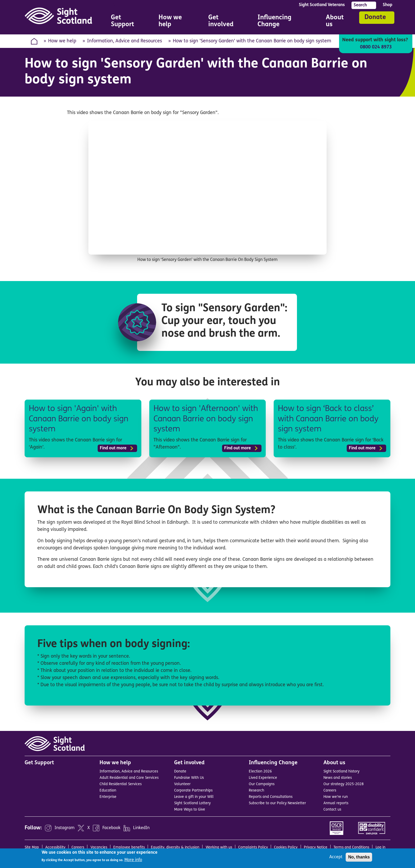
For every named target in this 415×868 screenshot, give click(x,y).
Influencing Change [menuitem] (284, 22)
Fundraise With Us (189, 778)
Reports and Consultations (271, 797)
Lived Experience (263, 778)
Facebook (111, 828)
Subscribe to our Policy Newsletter (277, 803)
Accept (336, 857)
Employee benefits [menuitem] (129, 847)
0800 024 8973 (376, 47)
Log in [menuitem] (380, 847)
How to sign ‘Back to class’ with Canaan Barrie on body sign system (330, 419)
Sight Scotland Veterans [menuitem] (322, 5)
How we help (62, 41)
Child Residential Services (121, 784)
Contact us (332, 810)
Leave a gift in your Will (194, 797)
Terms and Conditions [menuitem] (351, 847)
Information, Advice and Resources (125, 41)
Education (108, 791)
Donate (375, 17)
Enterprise (108, 797)
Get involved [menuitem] (225, 22)
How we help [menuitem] (176, 22)
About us (334, 763)
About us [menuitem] (338, 22)
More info (133, 860)
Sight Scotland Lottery (192, 803)
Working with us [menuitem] (219, 847)
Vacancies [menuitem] (99, 847)
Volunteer (182, 784)
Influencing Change (273, 763)
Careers (330, 791)
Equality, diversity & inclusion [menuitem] (175, 847)
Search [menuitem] (360, 5)
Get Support (39, 763)
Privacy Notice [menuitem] (316, 847)
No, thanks (359, 857)
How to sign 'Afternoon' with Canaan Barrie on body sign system (207, 419)
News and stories (338, 778)
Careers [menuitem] (78, 847)
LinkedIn (141, 828)
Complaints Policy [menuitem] (253, 847)
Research (256, 791)
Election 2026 (260, 772)
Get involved (189, 763)
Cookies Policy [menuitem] (286, 847)
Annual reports (336, 803)
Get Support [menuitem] (123, 21)
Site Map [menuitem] (32, 847)
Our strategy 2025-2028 (344, 784)
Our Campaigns (262, 784)
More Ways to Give (190, 810)
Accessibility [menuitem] (55, 847)
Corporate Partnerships (193, 791)
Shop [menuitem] (387, 5)
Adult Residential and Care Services (129, 778)
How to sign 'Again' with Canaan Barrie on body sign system (80, 419)
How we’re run (336, 797)
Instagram (65, 828)
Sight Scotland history (341, 772)
